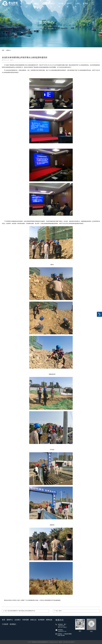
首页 (21, 4)
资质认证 (53, 4)
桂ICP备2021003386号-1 (69, 642)
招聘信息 (69, 4)
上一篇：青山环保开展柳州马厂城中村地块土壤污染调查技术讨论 (19, 611)
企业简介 (36, 4)
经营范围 (44, 4)
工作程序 (77, 4)
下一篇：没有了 (58, 611)
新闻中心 (28, 4)
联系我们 (85, 4)
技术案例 (61, 4)
